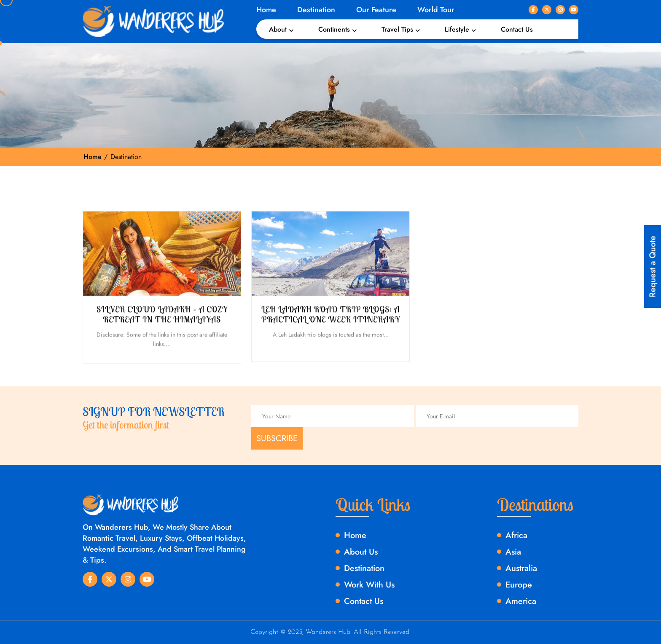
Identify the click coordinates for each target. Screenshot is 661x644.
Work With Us (369, 585)
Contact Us (517, 29)
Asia (513, 552)
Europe (519, 585)
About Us (361, 552)
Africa (516, 535)
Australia (521, 568)
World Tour (436, 10)
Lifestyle (457, 29)
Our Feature (376, 10)
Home (266, 10)
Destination (316, 10)
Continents (334, 29)
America (521, 601)
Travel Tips (397, 29)
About (278, 29)
